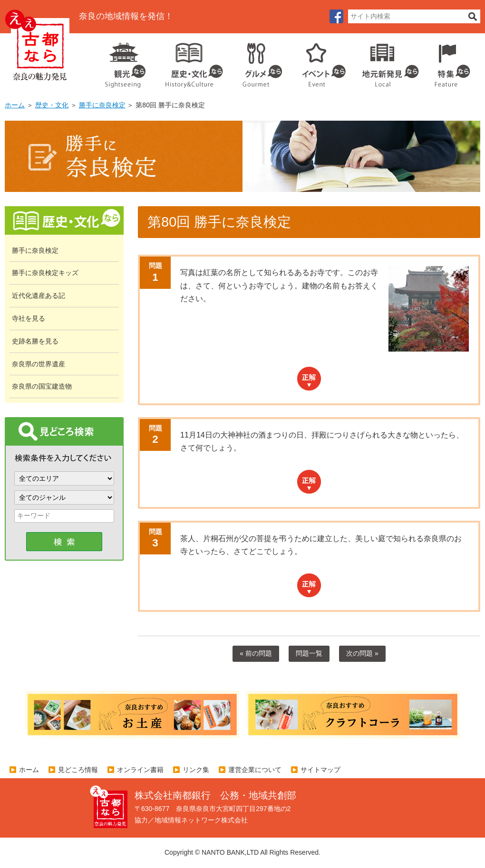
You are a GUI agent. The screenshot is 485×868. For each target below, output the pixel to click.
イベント (319, 62)
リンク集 (196, 770)
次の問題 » (362, 653)
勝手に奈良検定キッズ (45, 273)
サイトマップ (320, 770)
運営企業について (255, 770)
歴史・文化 (190, 62)
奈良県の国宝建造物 (42, 386)
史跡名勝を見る (35, 341)
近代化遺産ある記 (39, 296)
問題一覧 (309, 653)
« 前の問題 (256, 653)
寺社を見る (29, 318)
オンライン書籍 (140, 770)
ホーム (15, 105)
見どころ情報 (78, 770)
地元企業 (385, 62)
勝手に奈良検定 (102, 105)
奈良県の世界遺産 (39, 364)
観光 (125, 62)
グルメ (255, 62)
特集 (450, 62)
